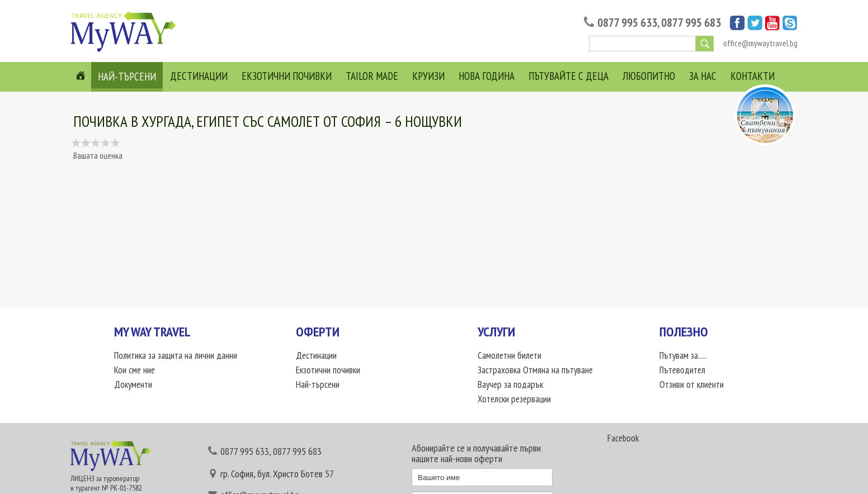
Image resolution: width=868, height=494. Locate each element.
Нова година (487, 76)
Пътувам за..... (683, 355)
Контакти (753, 76)
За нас (703, 76)
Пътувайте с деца (569, 76)
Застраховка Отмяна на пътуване (535, 370)
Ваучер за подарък (510, 384)
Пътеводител (682, 370)
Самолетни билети (510, 355)
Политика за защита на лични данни (176, 355)
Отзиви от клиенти (692, 384)
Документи (133, 384)
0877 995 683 (691, 23)
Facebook (623, 438)
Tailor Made (372, 76)
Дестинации (199, 76)
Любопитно (649, 76)
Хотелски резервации (514, 399)
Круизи (428, 76)
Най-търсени (127, 77)
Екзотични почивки (287, 76)
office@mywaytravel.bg (760, 43)
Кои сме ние (135, 370)
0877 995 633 (627, 23)
